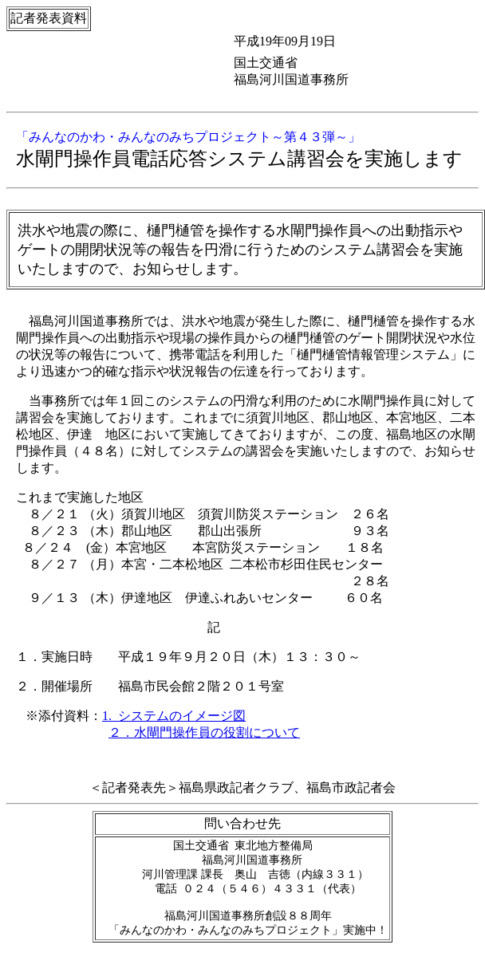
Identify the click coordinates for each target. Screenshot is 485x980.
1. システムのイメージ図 (174, 716)
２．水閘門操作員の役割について (204, 732)
